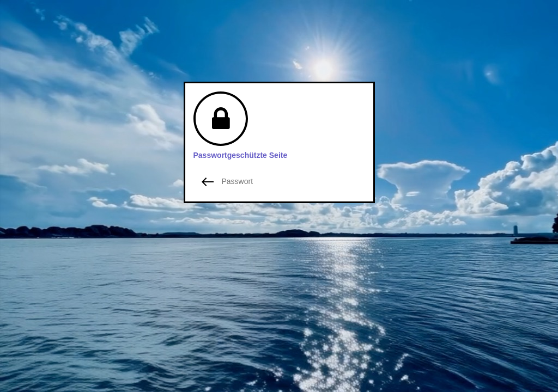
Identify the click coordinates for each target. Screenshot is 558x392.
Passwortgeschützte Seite (241, 155)
